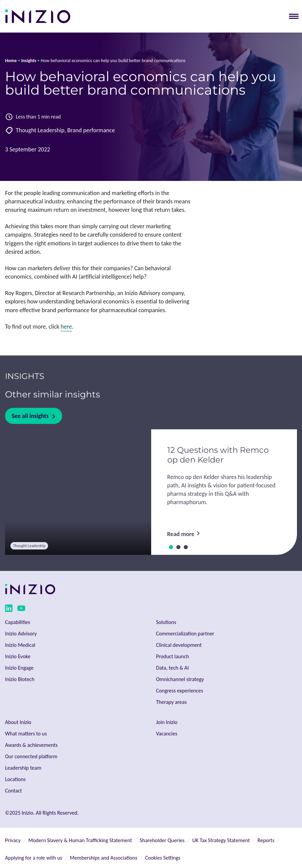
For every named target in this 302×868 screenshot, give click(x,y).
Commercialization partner (185, 634)
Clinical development (179, 645)
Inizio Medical (20, 645)
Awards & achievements (31, 745)
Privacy (13, 840)
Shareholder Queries (162, 840)
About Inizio (18, 722)
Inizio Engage (19, 668)
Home (11, 61)
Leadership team (23, 768)
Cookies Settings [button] (163, 858)
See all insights (30, 416)
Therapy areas (171, 702)
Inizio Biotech (20, 679)
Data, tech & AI (173, 668)
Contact (13, 791)
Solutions (166, 622)
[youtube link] (21, 610)
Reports (266, 840)
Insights (29, 61)
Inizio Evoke (18, 656)
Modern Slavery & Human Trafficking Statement (80, 840)
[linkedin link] (9, 610)
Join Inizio (167, 722)
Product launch (173, 656)
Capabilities (18, 622)
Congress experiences (180, 691)
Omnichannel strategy (180, 679)
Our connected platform (31, 756)
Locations (15, 779)
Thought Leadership (40, 130)
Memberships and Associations (104, 858)
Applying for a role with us (34, 858)
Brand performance (91, 130)
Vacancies (167, 734)
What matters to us (26, 734)
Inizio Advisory (21, 634)
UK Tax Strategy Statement (221, 840)
